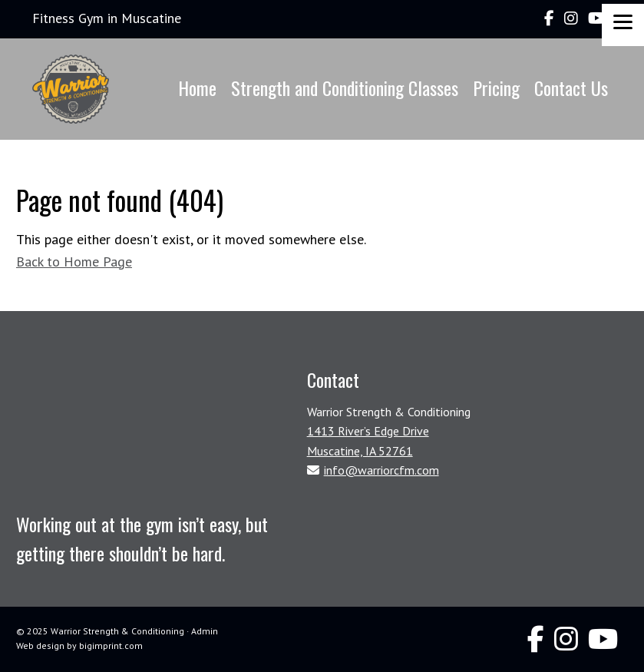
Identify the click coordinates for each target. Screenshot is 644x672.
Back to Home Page (74, 262)
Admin (205, 631)
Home (197, 88)
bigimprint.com (111, 646)
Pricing (496, 88)
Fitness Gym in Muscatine (107, 18)
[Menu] (623, 25)
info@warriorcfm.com (381, 470)
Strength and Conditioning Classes (345, 88)
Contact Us (571, 88)
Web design (40, 646)
